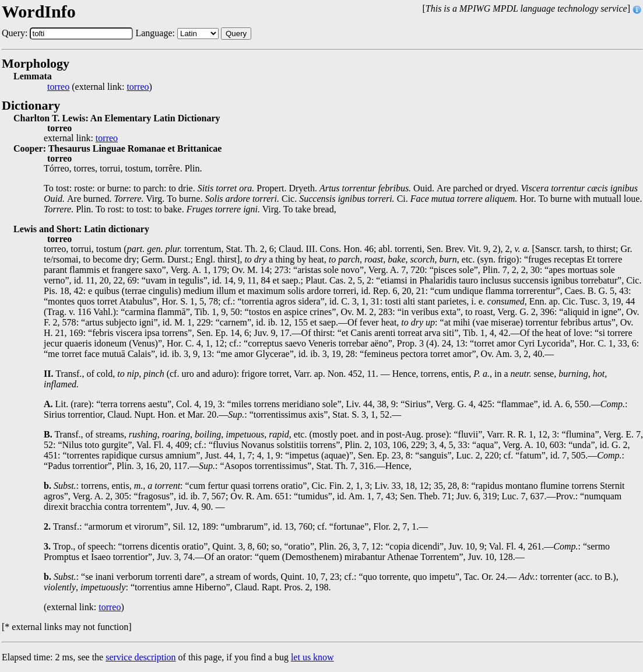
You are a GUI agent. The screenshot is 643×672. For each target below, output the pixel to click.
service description (140, 657)
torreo (58, 87)
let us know (312, 657)
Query (236, 34)
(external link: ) (100, 87)
